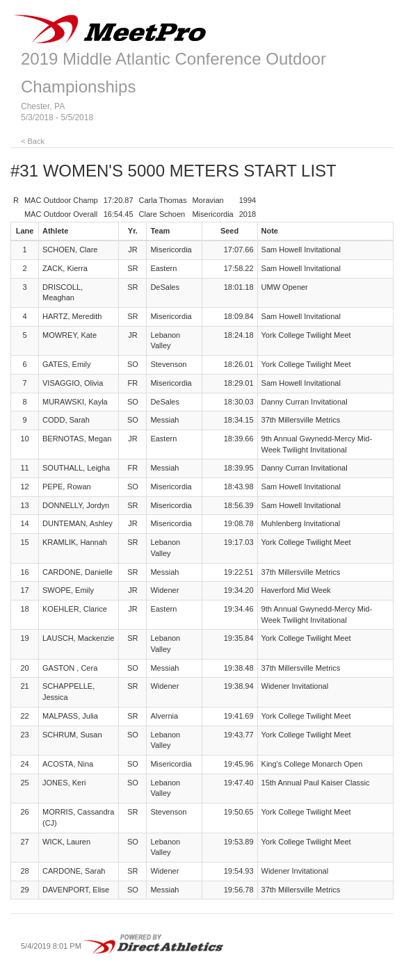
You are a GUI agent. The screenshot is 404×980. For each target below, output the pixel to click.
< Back (33, 141)
